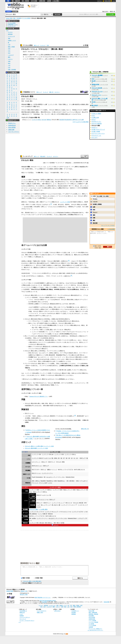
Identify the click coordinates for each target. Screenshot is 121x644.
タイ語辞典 (91, 624)
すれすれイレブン (96, 122)
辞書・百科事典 (17, 18)
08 (67, 458)
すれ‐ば (93, 120)
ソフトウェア (29, 287)
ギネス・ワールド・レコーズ (54, 276)
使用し (46, 110)
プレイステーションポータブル (38, 57)
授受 (29, 106)
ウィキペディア (28, 156)
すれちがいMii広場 (78, 503)
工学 (9, 45)
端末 (76, 104)
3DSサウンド (47, 503)
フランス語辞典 (92, 620)
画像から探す (40, 612)
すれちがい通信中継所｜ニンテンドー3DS (36, 448)
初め (61, 104)
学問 (9, 49)
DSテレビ (43, 470)
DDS (93, 79)
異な (77, 112)
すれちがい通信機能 (97, 75)
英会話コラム (12, 123)
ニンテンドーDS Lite (48, 454)
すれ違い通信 (29, 101)
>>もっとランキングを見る (108, 226)
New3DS (43, 481)
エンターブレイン (39, 439)
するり (93, 116)
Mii (45, 477)
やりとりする (67, 55)
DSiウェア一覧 (84, 458)
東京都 (30, 261)
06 (61, 458)
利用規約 (22, 616)
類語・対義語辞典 (16, 1)
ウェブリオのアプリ (42, 611)
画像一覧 (51, 92)
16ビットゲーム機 (79, 120)
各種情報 (47, 55)
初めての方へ (105, 11)
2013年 (23, 383)
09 (69, 458)
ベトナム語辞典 (92, 625)
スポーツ (10, 59)
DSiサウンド (52, 462)
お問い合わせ (57, 611)
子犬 (87, 112)
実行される (47, 112)
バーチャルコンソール (42, 500)
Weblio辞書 (106, 602)
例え (83, 112)
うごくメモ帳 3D (42, 514)
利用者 (32, 59)
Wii (68, 481)
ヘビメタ (95, 202)
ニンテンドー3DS (65, 202)
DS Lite (42, 523)
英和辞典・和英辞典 (93, 614)
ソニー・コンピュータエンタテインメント (45, 213)
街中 (71, 57)
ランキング (43, 45)
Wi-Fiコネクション (37, 466)
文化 (9, 51)
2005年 (23, 261)
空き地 (94, 102)
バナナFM (28, 416)
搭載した (65, 104)
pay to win (44, 120)
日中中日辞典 (34, 1)
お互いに (47, 59)
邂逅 (94, 220)
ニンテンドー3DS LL (46, 490)
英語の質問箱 (12, 127)
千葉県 (34, 261)
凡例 (48, 45)
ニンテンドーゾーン (80, 383)
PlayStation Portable (63, 213)
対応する (34, 110)
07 (64, 458)
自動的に (61, 55)
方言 (9, 67)
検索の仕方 (22, 612)
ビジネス (10, 32)
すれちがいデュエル (97, 92)
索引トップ (37, 45)
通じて (57, 55)
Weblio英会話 (12, 125)
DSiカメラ (44, 462)
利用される (65, 57)
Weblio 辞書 (107, 1)
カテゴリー (57, 92)
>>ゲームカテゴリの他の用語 (81, 122)
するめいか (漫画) (96, 114)
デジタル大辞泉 (26, 18)
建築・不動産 (11, 47)
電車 (9, 38)
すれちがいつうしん (32, 99)
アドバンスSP (43, 483)
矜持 (94, 210)
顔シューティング (46, 505)
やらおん (95, 199)
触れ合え (25, 114)
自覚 (51, 59)
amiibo (34, 518)
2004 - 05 (57, 458)
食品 (9, 63)
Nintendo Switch (62, 186)
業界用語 (10, 34)
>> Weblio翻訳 (111, 229)
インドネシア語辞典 (93, 622)
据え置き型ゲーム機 (70, 120)
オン (60, 110)
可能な (26, 112)
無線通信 (82, 167)
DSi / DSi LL (48, 523)
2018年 (42, 385)
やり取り (54, 112)
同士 (79, 104)
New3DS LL (50, 481)
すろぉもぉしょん (96, 135)
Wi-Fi (52, 55)
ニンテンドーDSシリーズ (54, 167)
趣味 (9, 57)
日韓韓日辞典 (42, 1)
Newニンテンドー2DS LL (40, 492)
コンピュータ (11, 36)
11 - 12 (76, 458)
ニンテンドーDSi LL (37, 120)
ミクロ (50, 483)
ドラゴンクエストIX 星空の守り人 (57, 207)
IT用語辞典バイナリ (29, 92)
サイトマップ (23, 619)
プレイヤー (48, 114)
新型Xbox (49, 120)
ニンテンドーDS (53, 104)
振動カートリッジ (52, 470)
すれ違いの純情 (96, 132)
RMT (71, 406)
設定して (65, 110)
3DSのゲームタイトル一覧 (44, 495)
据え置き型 (62, 120)
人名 (9, 65)
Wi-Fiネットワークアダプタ (66, 470)
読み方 (23, 99)
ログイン (100, 1)
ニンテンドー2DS (58, 490)
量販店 (35, 267)
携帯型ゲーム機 (27, 55)
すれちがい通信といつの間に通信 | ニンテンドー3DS (39, 446)
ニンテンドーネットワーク (37, 512)
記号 (8, 118)
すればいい (94, 128)
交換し (67, 114)
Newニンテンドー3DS (69, 490)
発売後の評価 (95, 84)
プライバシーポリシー (25, 617)
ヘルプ (114, 1)
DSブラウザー (36, 470)
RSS (67, 634)
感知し (38, 112)
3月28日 (47, 385)
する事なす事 (95, 118)
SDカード (78, 366)
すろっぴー (94, 137)
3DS (33, 481)
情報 (63, 114)
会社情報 (74, 612)
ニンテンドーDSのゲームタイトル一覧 (42, 458)
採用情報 (74, 614)
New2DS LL (61, 481)
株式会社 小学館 (24, 595)
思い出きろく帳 (56, 505)
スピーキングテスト (14, 132)
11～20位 (100, 196)
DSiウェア (46, 466)
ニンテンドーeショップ (58, 503)
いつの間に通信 (48, 330)
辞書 (8, 1)
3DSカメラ (39, 503)
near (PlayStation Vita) (31, 420)
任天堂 (76, 55)
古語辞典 (49, 1)
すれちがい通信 (60, 462)
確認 (94, 215)
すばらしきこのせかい (49, 196)
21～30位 (106, 196)
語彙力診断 (11, 130)
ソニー (27, 57)
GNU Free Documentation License (48, 601)
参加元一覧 (112, 11)
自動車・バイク (12, 40)
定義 (94, 218)
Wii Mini (72, 481)
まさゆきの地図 (28, 207)
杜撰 (94, 207)
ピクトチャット (36, 462)
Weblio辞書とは (23, 611)
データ (24, 106)
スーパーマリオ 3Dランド (66, 196)
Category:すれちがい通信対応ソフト (38, 396)
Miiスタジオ (69, 503)
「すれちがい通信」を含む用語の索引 (32, 581)
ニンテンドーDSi (59, 454)
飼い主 (54, 114)
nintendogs (37, 114)
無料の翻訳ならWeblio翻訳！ (34, 6)
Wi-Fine (30, 385)
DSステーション (54, 267)
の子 (58, 114)
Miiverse (50, 514)
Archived (29, 432)
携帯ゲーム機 (45, 283)
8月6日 (27, 383)
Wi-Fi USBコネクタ (79, 470)
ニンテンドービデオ (77, 512)
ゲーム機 (72, 104)
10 (72, 458)
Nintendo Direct (70, 477)
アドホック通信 (58, 215)
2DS (55, 481)
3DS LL (38, 481)
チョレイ (95, 212)
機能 (72, 55)
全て (7, 30)
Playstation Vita (77, 213)
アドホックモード (44, 420)
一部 (60, 57)
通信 (59, 59)
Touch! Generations (37, 477)
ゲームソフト (54, 57)
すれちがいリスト (97, 95)
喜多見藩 (95, 223)
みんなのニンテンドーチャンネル (56, 477)
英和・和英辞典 (25, 1)
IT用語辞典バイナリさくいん (44, 598)
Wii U (78, 481)
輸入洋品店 (95, 105)
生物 (9, 61)
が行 (62, 59)
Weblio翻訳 (91, 616)
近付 (40, 59)
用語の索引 (43, 156)
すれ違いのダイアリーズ (98, 130)
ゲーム (38, 55)
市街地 (74, 110)
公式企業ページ (75, 611)
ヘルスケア (11, 55)
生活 (9, 53)
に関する (42, 55)
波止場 (94, 81)
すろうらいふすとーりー (98, 133)
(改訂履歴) (44, 602)
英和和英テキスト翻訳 (30, 563)
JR (38, 261)
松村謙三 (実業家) (97, 204)
